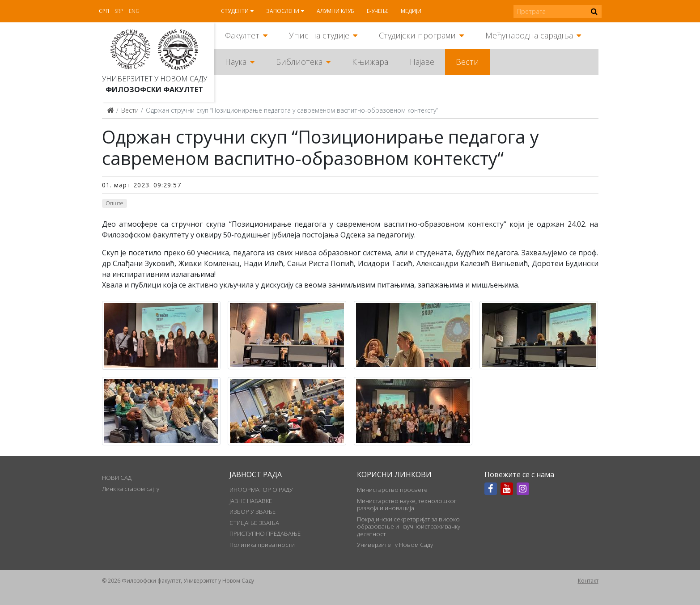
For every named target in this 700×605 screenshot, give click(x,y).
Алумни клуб (335, 11)
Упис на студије (319, 35)
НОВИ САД (117, 478)
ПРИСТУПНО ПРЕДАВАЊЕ (265, 533)
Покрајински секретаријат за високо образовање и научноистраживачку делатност (409, 527)
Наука (236, 62)
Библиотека (299, 62)
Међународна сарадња (529, 35)
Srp (119, 11)
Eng (134, 11)
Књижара (370, 62)
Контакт (588, 581)
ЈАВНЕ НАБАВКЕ (251, 501)
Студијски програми (417, 35)
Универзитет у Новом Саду (155, 79)
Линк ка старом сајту (131, 489)
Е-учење (378, 11)
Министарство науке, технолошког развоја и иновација (407, 504)
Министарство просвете (392, 490)
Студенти (235, 11)
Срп (104, 11)
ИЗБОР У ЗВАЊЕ (252, 512)
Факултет (242, 35)
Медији (411, 11)
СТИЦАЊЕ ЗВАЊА (254, 523)
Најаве (422, 62)
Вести (467, 62)
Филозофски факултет (154, 89)
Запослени (283, 11)
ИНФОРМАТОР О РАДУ (261, 490)
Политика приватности (262, 545)
